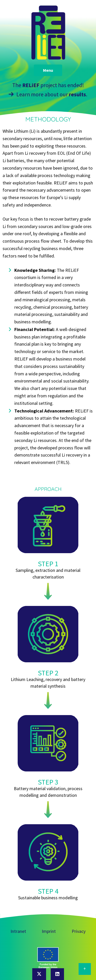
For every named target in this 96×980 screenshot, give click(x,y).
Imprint (49, 931)
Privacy (79, 931)
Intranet (18, 931)
